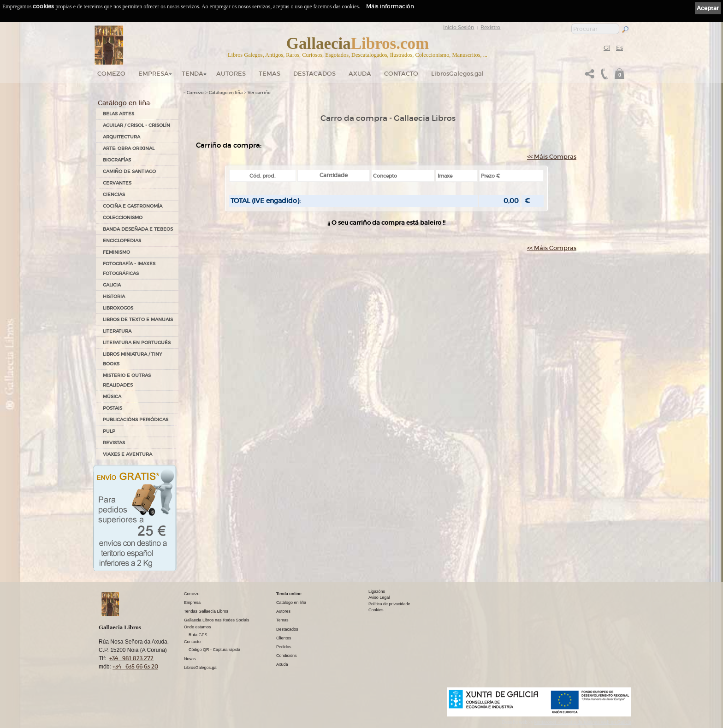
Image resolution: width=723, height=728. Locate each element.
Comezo (111, 74)
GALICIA (112, 285)
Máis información (390, 6)
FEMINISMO (116, 252)
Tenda (193, 74)
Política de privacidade (389, 604)
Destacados (287, 629)
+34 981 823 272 (131, 658)
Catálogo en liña (226, 93)
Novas (190, 659)
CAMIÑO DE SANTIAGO (129, 171)
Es (619, 48)
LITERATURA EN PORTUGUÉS (137, 343)
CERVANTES (117, 183)
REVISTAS (114, 443)
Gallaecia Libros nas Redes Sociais (217, 620)
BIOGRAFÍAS (117, 160)
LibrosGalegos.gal (457, 74)
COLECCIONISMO (123, 218)
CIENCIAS (114, 194)
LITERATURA (117, 331)
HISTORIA (114, 296)
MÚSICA (112, 397)
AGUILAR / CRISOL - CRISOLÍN (136, 125)
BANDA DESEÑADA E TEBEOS (138, 229)
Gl (607, 48)
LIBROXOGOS (118, 308)
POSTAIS (113, 408)
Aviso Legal (379, 597)
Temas (270, 74)
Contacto (401, 74)
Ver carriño (259, 93)
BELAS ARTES (119, 114)
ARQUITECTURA (121, 137)
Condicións (287, 656)
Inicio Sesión (459, 27)
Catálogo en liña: (124, 103)
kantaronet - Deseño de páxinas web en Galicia (583, 722)
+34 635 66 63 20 (135, 666)
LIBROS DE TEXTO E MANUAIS (138, 319)
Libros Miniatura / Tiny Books (132, 359)
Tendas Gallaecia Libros (206, 611)
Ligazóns (377, 591)
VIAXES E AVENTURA (127, 454)
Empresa (154, 74)
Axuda (360, 74)
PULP (109, 431)
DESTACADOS (314, 74)
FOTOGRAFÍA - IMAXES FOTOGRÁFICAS (129, 269)
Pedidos (284, 647)
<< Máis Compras (552, 157)
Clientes (284, 638)
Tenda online (289, 594)
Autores (231, 74)
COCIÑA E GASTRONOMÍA (133, 206)
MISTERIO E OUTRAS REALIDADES (127, 380)
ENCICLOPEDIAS (122, 241)
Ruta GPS (198, 635)
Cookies (376, 610)
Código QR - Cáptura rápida (214, 650)
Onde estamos (198, 627)
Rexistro (490, 27)
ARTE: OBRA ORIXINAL (129, 148)
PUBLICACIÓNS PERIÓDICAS (136, 420)
